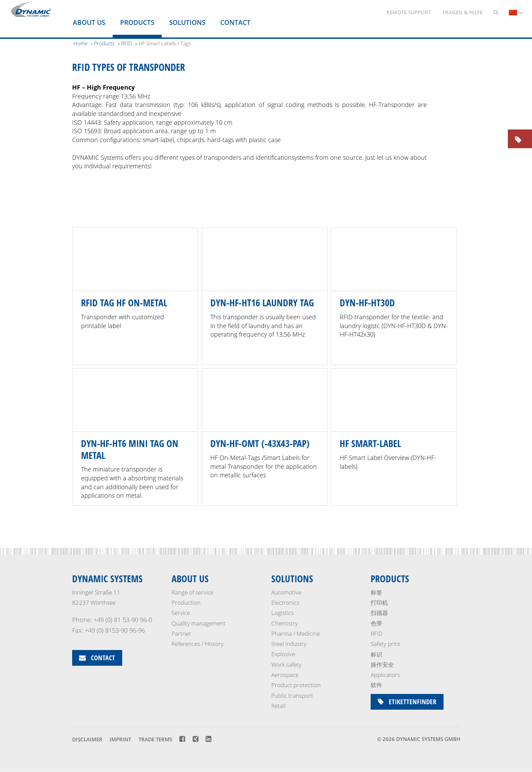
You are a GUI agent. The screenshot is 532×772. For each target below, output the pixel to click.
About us (89, 22)
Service (181, 613)
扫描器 (379, 613)
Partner (181, 634)
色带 (376, 623)
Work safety (286, 665)
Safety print (385, 644)
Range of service (192, 592)
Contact (235, 22)
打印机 (379, 603)
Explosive (283, 654)
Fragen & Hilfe (463, 12)
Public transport (292, 696)
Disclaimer (87, 739)
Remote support (409, 12)
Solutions (187, 22)
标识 (376, 654)
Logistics (283, 613)
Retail (278, 706)
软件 (376, 685)
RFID (377, 634)
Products (137, 22)
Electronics (285, 603)
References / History (198, 644)
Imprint (120, 739)
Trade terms (155, 739)
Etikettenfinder (407, 702)
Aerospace (285, 675)
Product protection (296, 685)
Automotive (286, 592)
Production (186, 603)
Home (80, 43)
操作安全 (382, 665)
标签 (376, 592)
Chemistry (285, 623)
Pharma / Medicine (296, 634)
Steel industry (289, 644)
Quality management (199, 623)
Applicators (385, 675)
